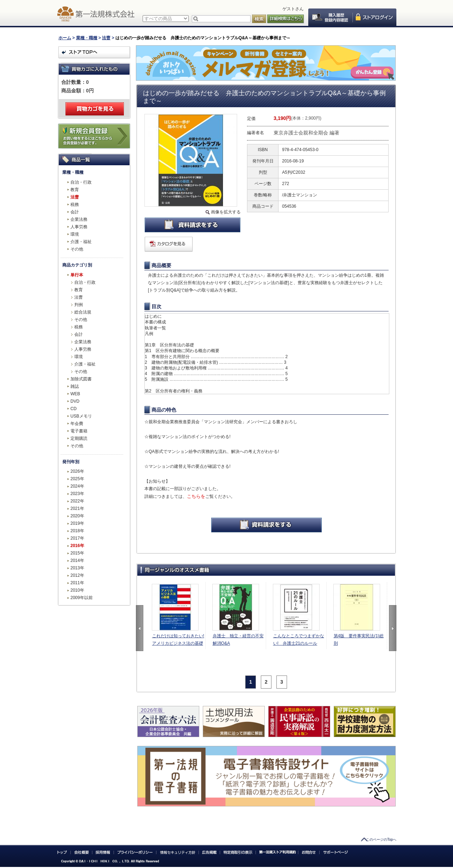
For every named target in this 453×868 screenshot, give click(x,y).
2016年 (77, 546)
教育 (75, 190)
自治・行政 (81, 182)
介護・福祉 (81, 242)
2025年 (77, 479)
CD (73, 409)
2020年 (77, 516)
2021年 (77, 508)
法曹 (106, 38)
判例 (79, 305)
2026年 (77, 471)
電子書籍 (79, 431)
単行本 (77, 275)
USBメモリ (81, 416)
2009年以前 (82, 598)
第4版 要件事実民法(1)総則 (359, 640)
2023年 (77, 494)
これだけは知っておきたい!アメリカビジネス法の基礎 (178, 640)
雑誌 (75, 386)
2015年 (77, 553)
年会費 (77, 424)
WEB (75, 394)
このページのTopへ (381, 840)
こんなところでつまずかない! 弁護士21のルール (299, 640)
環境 (75, 234)
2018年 (77, 531)
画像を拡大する (226, 212)
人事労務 (79, 227)
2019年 (77, 523)
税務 (75, 205)
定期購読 (79, 438)
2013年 (77, 568)
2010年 (77, 590)
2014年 (77, 561)
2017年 (77, 538)
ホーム (65, 38)
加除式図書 (81, 379)
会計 (75, 212)
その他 (77, 249)
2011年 (77, 583)
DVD (75, 401)
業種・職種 (87, 38)
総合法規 (83, 312)
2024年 (77, 486)
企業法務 (79, 219)
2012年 (77, 575)
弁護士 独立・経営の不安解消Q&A (238, 640)
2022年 (77, 501)
